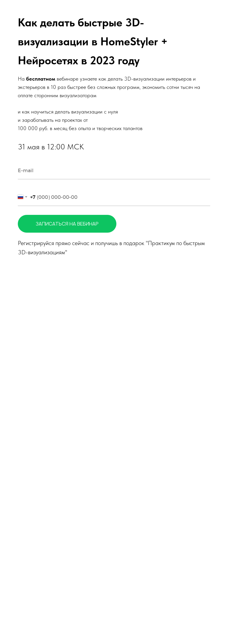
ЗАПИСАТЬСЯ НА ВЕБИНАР (76, 224)
